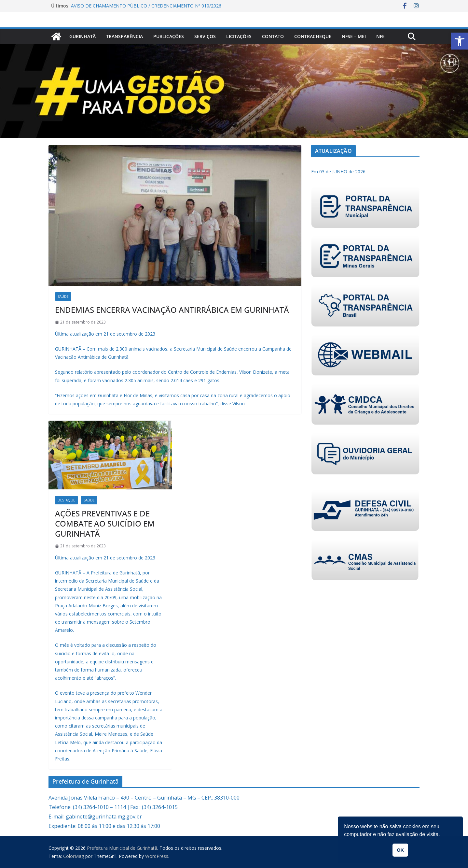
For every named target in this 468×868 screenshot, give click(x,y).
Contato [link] (273, 36)
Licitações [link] (239, 36)
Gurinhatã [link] (83, 36)
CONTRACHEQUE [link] (313, 36)
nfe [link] (380, 36)
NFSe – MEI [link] (354, 36)
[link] (460, 41)
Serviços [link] (205, 36)
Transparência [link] (124, 36)
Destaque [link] (66, 500)
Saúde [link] (63, 297)
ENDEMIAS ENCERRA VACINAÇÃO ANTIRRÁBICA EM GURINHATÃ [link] (172, 310)
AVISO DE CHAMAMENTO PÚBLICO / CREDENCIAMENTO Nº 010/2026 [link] (146, 6)
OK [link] (400, 850)
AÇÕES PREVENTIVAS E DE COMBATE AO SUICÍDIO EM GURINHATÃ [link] (105, 523)
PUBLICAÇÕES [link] (169, 36)
